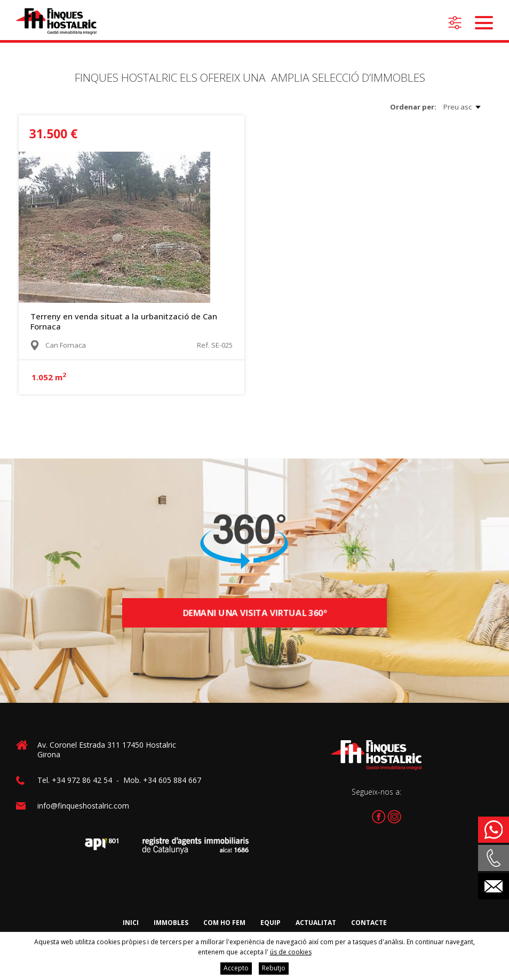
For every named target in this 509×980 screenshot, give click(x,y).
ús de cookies (291, 952)
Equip (271, 923)
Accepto (236, 968)
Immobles (171, 923)
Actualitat (316, 923)
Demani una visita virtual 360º (254, 613)
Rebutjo (274, 968)
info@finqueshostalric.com (83, 806)
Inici (131, 923)
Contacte (369, 923)
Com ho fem (224, 923)
